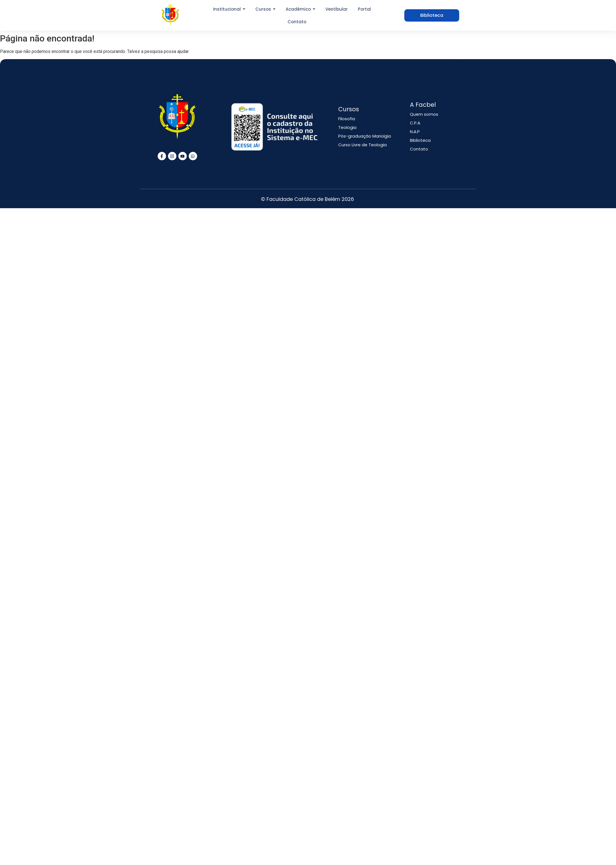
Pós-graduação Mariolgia (365, 136)
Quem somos (424, 114)
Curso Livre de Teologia (362, 145)
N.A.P (415, 132)
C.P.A (415, 123)
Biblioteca (420, 140)
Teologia (347, 127)
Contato (419, 149)
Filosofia (347, 119)
